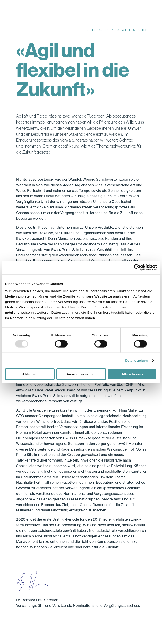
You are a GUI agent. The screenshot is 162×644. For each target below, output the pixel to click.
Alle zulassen (132, 374)
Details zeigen (136, 360)
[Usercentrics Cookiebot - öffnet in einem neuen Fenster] (137, 268)
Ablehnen (30, 374)
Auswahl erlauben (81, 374)
